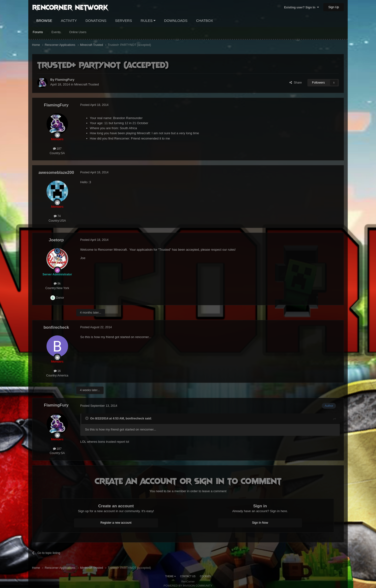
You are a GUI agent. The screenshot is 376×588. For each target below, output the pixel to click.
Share (296, 83)
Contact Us (188, 576)
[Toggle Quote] (87, 418)
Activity (69, 21)
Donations (96, 21)
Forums (38, 32)
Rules (148, 21)
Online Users (78, 32)
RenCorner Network (70, 7)
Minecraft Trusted (86, 84)
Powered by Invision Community (188, 586)
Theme (170, 576)
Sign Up (334, 7)
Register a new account (116, 523)
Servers (124, 21)
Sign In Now (260, 523)
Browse (44, 21)
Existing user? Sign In (302, 7)
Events (56, 32)
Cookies (206, 576)
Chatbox (205, 21)
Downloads (176, 21)
